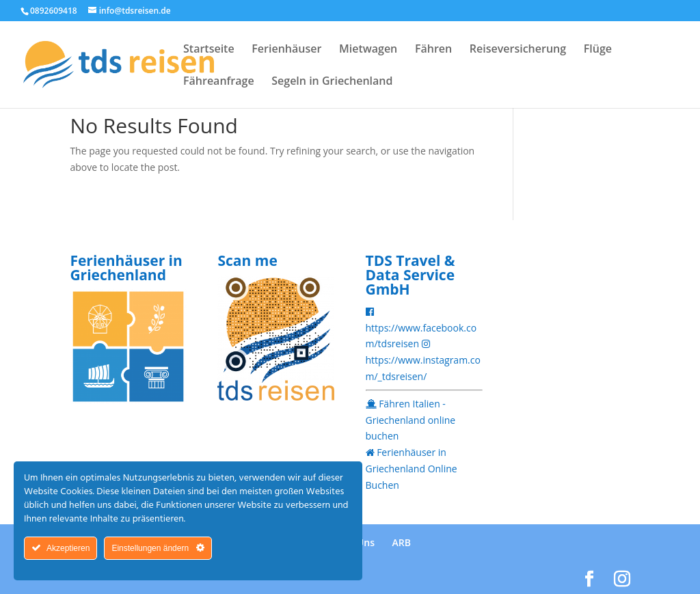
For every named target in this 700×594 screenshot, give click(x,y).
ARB (402, 542)
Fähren (433, 50)
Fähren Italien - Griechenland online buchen (411, 420)
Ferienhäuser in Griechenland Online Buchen (412, 469)
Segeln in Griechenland (332, 82)
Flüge (598, 50)
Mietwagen (368, 50)
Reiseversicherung (518, 50)
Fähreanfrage (219, 82)
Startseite (209, 50)
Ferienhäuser (286, 50)
